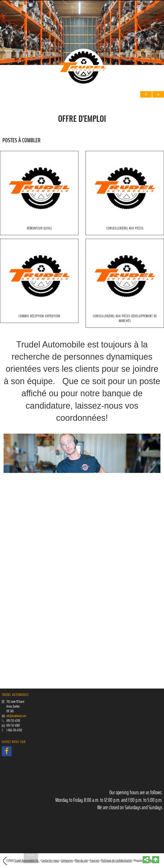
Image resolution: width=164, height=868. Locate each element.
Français (95, 861)
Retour (31, 856)
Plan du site (81, 861)
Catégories (67, 861)
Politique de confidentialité (117, 861)
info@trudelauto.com (16, 716)
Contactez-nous (50, 861)
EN (158, 94)
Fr (146, 94)
